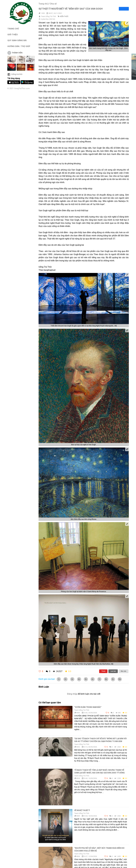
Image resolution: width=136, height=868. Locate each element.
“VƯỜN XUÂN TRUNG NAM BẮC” (88, 707)
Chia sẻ (53, 4)
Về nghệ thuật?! (82, 810)
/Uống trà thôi (15, 74)
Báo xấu (123, 671)
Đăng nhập (72, 694)
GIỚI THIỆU (13, 35)
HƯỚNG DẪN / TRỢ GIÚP (19, 46)
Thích (103, 671)
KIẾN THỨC (64, 16)
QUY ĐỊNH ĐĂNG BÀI (17, 40)
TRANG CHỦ (13, 29)
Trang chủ (43, 4)
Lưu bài (113, 671)
